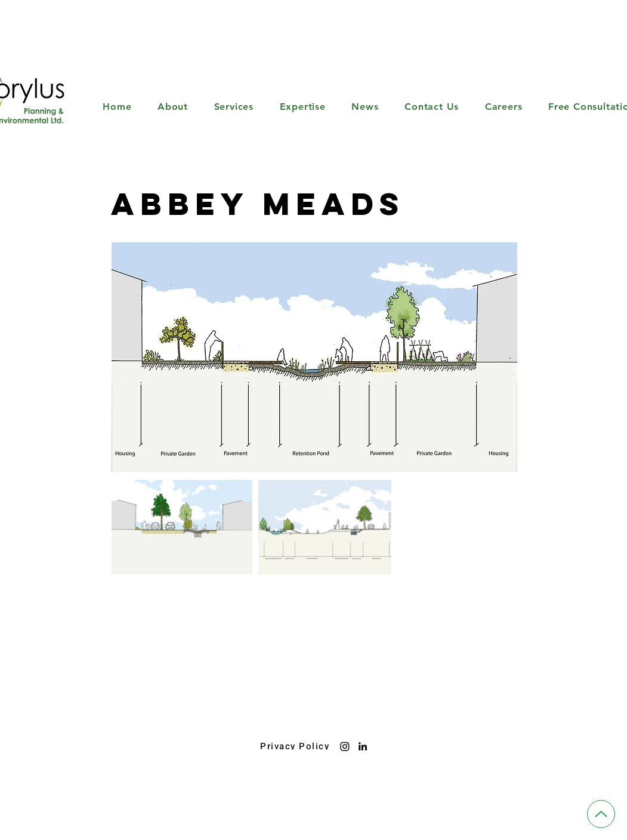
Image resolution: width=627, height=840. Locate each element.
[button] (234, 107)
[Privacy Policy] (296, 746)
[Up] (601, 814)
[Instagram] (345, 746)
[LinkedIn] (363, 746)
